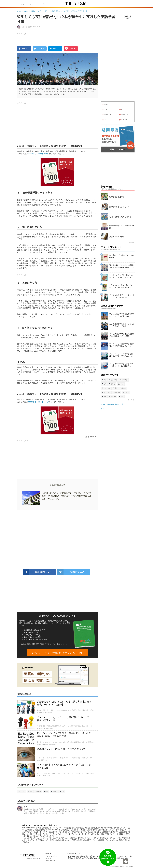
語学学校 (124, 380)
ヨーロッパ (107, 115)
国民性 (112, 384)
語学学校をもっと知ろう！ (119, 207)
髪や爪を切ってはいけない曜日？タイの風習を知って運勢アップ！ (122, 266)
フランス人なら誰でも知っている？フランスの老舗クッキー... (121, 286)
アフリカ (123, 120)
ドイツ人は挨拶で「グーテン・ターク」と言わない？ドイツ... (122, 296)
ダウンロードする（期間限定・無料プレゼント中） (57, 653)
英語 (46, 791)
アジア (105, 120)
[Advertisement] (57, 539)
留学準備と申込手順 (117, 197)
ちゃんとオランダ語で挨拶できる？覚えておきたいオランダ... (121, 276)
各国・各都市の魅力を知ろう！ (121, 217)
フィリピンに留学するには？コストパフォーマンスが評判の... (122, 365)
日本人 (123, 388)
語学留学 (113, 396)
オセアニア (124, 115)
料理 (121, 396)
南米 (121, 110)
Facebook (48, 858)
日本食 (126, 392)
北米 (105, 110)
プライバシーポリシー (52, 856)
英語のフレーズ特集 (117, 237)
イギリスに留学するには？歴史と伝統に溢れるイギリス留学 (122, 335)
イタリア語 (113, 380)
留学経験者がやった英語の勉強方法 (122, 227)
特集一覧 (132, 243)
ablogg (37, 858)
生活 (115, 388)
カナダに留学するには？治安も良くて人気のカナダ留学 (122, 325)
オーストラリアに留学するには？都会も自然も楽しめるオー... (122, 345)
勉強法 (54, 791)
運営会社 (48, 854)
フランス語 (106, 392)
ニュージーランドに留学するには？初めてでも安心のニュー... (121, 355)
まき (26, 807)
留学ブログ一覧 (50, 861)
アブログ (104, 408)
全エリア (106, 104)
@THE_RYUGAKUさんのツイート (112, 404)
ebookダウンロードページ (38, 154)
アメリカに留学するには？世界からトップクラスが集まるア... (122, 315)
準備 (104, 396)
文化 (104, 384)
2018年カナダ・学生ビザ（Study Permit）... (122, 256)
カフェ (121, 384)
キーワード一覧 (130, 400)
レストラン (106, 388)
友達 (62, 791)
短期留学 (117, 392)
